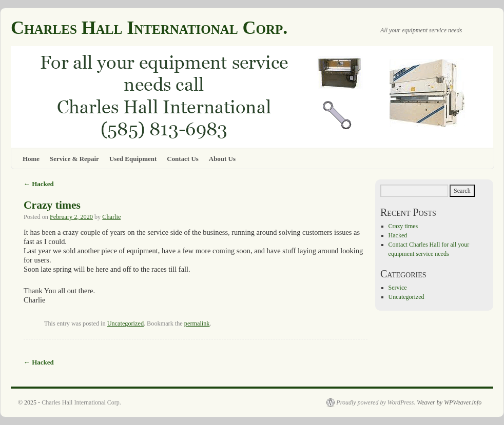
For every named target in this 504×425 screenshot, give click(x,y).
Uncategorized (125, 323)
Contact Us (183, 159)
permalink (197, 323)
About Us (222, 159)
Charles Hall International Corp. (149, 28)
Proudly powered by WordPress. (376, 402)
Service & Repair (74, 159)
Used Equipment (133, 159)
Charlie (111, 217)
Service (398, 288)
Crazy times (52, 205)
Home (31, 159)
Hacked (39, 184)
